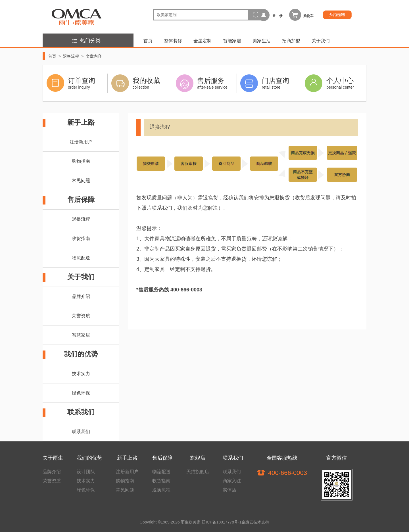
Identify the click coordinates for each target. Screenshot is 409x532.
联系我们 (81, 432)
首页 (148, 41)
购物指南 (81, 161)
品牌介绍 (81, 296)
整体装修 (173, 41)
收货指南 (81, 238)
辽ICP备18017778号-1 (222, 522)
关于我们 (321, 41)
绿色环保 (81, 393)
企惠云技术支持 (255, 522)
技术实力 (81, 374)
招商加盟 (291, 41)
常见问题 (81, 181)
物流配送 (81, 258)
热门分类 (86, 41)
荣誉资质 (81, 316)
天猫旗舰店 (198, 472)
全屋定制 (203, 41)
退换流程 (71, 56)
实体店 (229, 490)
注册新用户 (81, 142)
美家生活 (262, 41)
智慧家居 (81, 335)
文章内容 (94, 56)
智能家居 (232, 41)
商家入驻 (232, 481)
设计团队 (86, 472)
